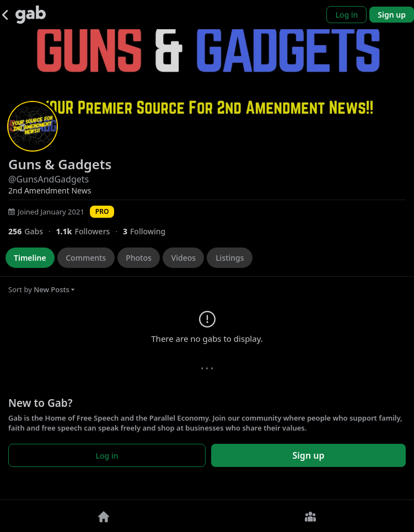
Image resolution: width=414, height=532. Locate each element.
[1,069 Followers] (89, 231)
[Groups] (311, 516)
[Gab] (31, 15)
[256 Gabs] (32, 231)
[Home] (104, 516)
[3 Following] (148, 231)
